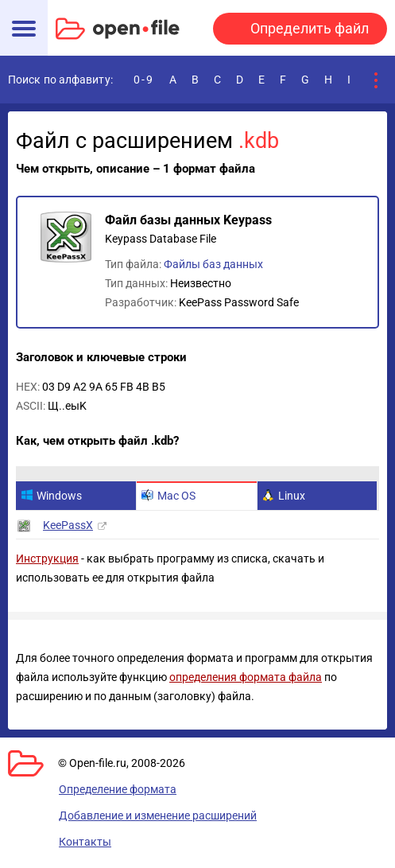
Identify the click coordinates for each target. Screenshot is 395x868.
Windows (51, 496)
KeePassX (68, 525)
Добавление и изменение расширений (158, 815)
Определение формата (118, 789)
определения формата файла (246, 677)
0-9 (144, 80)
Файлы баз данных (213, 264)
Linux (284, 496)
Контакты (85, 842)
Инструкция (47, 559)
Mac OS (168, 496)
